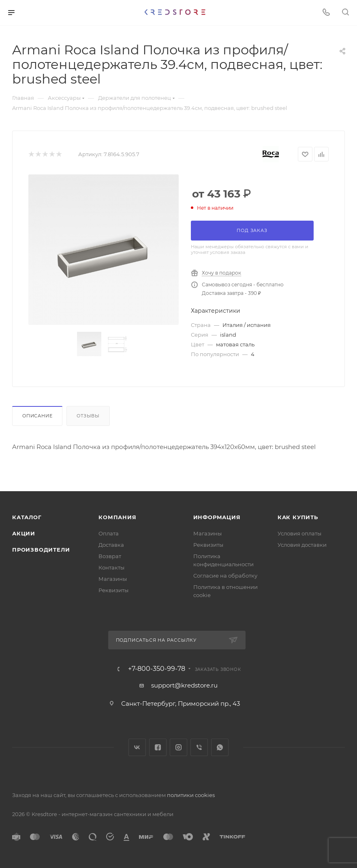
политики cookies (191, 795)
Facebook (158, 747)
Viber (199, 747)
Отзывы (88, 416)
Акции (24, 533)
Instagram (178, 747)
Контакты (111, 567)
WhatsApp (220, 747)
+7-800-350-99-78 (157, 669)
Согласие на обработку (225, 576)
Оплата (109, 533)
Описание (37, 416)
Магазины (113, 579)
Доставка (111, 545)
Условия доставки (302, 545)
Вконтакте (137, 747)
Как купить (298, 517)
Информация (217, 517)
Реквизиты (113, 590)
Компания (117, 517)
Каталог (27, 517)
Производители (41, 550)
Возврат (110, 556)
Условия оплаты (299, 533)
